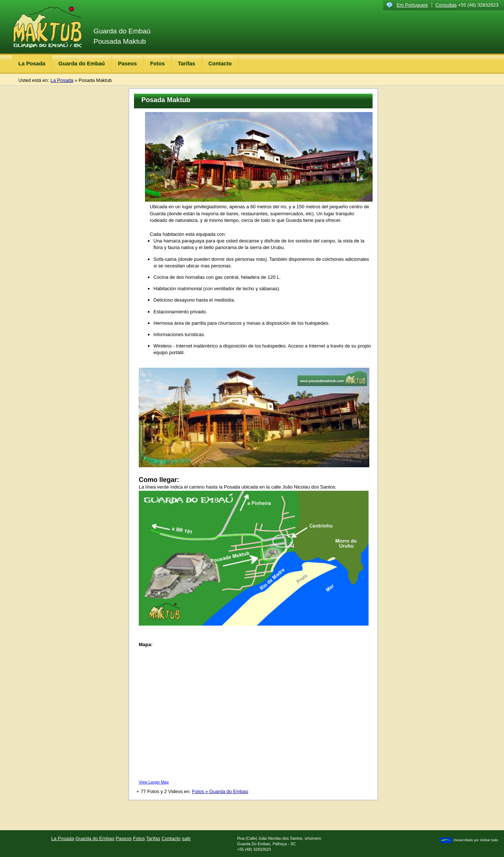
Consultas (446, 5)
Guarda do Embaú (81, 64)
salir (186, 838)
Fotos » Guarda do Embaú (220, 791)
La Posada (32, 64)
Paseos (128, 64)
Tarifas (187, 64)
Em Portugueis (412, 5)
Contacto (220, 64)
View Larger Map (154, 782)
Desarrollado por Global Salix (469, 840)
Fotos (157, 64)
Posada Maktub (95, 80)
